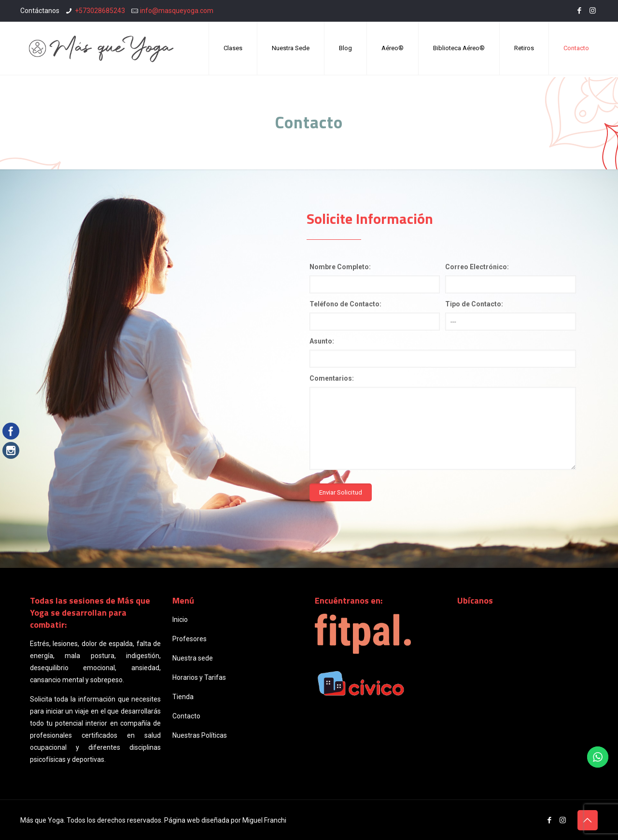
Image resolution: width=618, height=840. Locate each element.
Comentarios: (332, 378)
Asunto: (322, 341)
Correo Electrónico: (477, 267)
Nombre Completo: (340, 267)
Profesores (190, 639)
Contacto (186, 716)
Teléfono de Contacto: (345, 304)
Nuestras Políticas (200, 735)
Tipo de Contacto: (474, 304)
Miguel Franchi (264, 820)
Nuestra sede (193, 658)
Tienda (183, 697)
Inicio (180, 620)
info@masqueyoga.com (177, 11)
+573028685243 (100, 11)
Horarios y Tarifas (199, 677)
